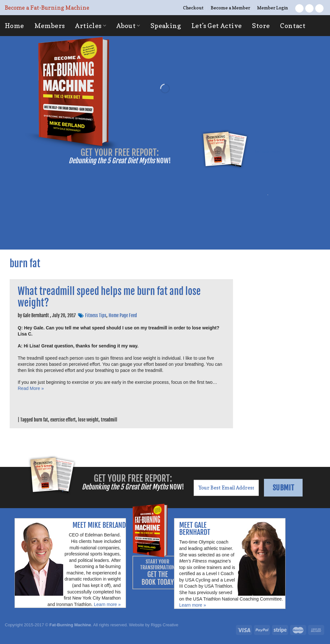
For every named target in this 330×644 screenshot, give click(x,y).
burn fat (41, 420)
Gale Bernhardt (36, 315)
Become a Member (230, 8)
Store (261, 26)
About (128, 26)
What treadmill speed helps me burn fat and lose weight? (109, 297)
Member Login (272, 8)
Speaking (166, 26)
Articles (91, 26)
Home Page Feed (123, 315)
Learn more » (107, 604)
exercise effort (63, 420)
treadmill (109, 420)
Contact (293, 26)
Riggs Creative (165, 625)
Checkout (193, 8)
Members (50, 26)
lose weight (88, 420)
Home (15, 26)
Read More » (31, 388)
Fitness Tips (96, 315)
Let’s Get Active (217, 26)
